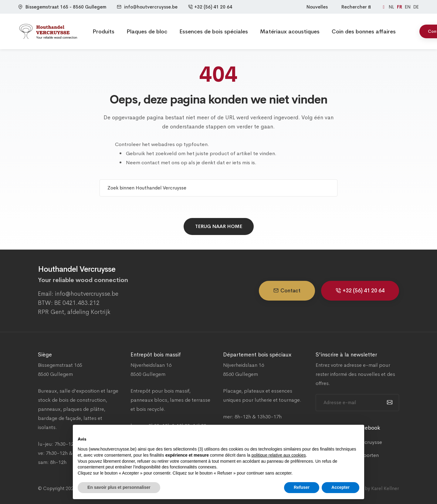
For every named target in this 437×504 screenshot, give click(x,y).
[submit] (389, 403)
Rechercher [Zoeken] (357, 7)
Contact (287, 291)
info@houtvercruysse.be (151, 7)
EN (408, 7)
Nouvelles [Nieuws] (317, 7)
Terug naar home (219, 226)
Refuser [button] (302, 487)
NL (392, 7)
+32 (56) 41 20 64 (210, 7)
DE (416, 7)
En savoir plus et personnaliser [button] (119, 487)
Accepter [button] (340, 487)
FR (400, 7)
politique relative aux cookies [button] (279, 455)
